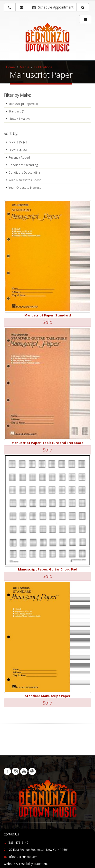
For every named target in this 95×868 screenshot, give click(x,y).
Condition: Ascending (23, 165)
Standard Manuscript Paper (48, 696)
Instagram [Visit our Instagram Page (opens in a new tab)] (16, 771)
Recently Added (19, 157)
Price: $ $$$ (18, 150)
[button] (83, 7)
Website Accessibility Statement (26, 864)
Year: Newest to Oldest (25, 180)
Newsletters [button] (32, 771)
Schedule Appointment (53, 7)
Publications (43, 67)
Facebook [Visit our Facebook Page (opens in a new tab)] (7, 771)
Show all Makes (19, 119)
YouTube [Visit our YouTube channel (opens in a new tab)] (24, 771)
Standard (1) (17, 111)
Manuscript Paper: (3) (23, 104)
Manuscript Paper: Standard (48, 315)
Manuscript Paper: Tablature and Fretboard (47, 443)
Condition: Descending (24, 172)
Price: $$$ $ (18, 142)
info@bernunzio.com (23, 857)
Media (25, 67)
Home (10, 67)
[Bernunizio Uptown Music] (47, 41)
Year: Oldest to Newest (25, 187)
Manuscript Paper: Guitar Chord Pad (48, 569)
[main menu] (85, 19)
